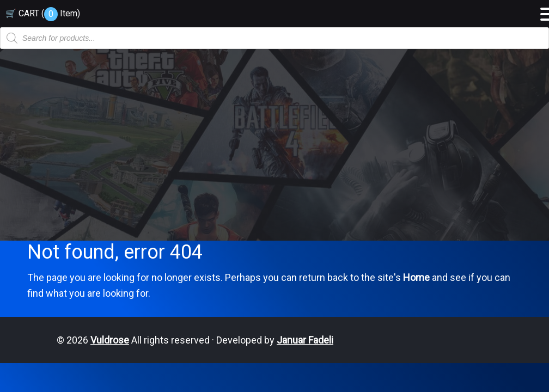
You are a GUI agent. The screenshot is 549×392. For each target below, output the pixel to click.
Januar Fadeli (305, 340)
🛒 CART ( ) (43, 13)
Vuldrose (110, 340)
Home (416, 277)
